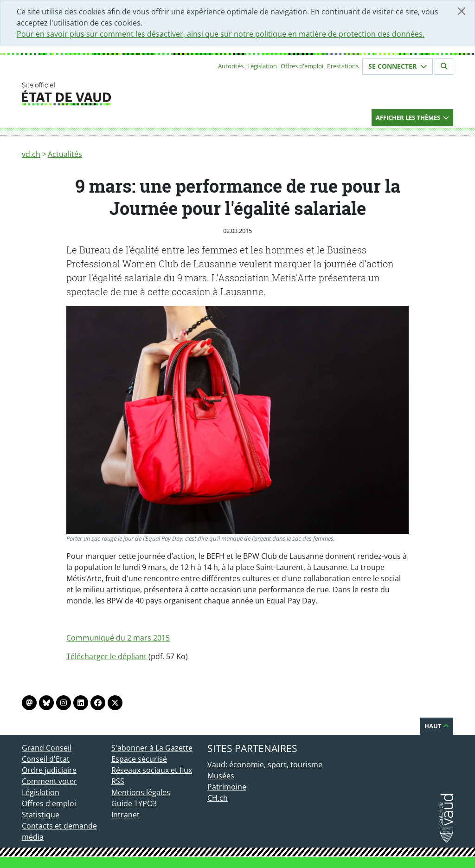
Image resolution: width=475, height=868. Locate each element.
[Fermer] (462, 11)
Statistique (41, 815)
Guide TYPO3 (134, 803)
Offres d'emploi (302, 66)
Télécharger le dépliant (106, 656)
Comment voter (49, 781)
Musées (221, 776)
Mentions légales (141, 792)
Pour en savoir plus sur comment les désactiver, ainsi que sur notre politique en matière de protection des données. (221, 34)
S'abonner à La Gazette (152, 748)
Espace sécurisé (139, 759)
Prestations (343, 66)
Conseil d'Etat (46, 759)
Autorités (231, 66)
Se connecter (398, 66)
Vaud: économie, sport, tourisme (265, 764)
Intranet (125, 815)
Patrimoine (227, 787)
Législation (262, 66)
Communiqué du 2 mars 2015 (118, 638)
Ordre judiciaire (49, 770)
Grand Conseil (47, 748)
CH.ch (218, 798)
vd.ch (31, 154)
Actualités (65, 154)
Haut (437, 726)
